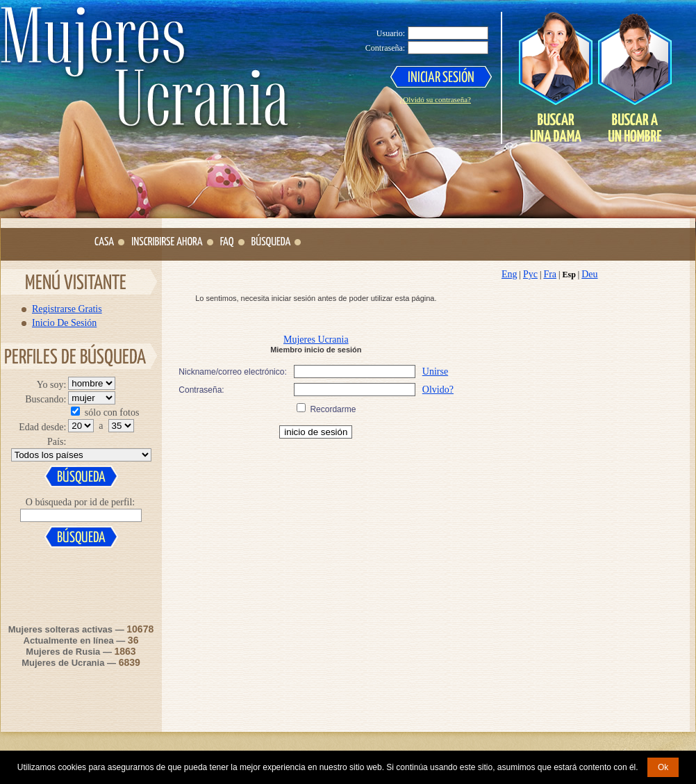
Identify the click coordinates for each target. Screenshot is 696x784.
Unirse (435, 371)
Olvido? (438, 390)
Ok (663, 767)
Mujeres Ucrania (316, 340)
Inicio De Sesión (64, 322)
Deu (589, 274)
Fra (550, 274)
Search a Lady (556, 77)
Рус (530, 274)
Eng (509, 274)
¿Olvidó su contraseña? (435, 99)
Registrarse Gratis (67, 309)
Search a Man (634, 77)
